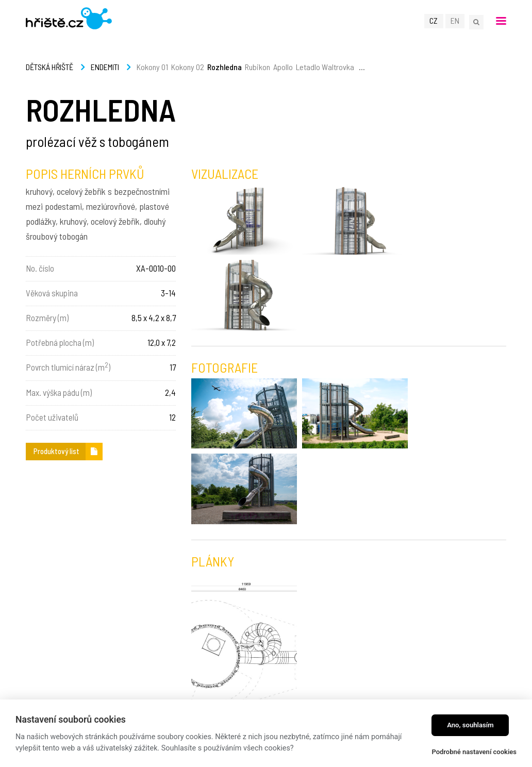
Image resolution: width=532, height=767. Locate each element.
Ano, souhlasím (470, 725)
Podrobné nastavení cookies (474, 752)
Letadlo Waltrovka (325, 67)
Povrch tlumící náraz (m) (68, 366)
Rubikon (257, 67)
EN (455, 21)
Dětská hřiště (49, 67)
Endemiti (105, 67)
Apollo (283, 67)
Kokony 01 (152, 67)
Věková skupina (52, 293)
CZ (435, 21)
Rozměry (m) (47, 318)
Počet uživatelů (52, 417)
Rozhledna (225, 67)
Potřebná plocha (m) (60, 342)
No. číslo (40, 268)
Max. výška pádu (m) (59, 392)
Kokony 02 (188, 67)
